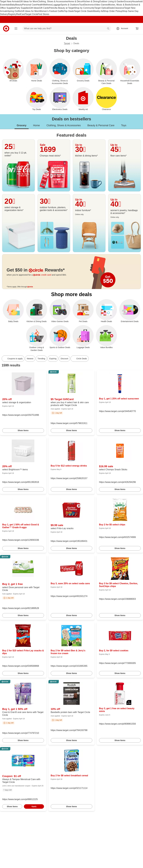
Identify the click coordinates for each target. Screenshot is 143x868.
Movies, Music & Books (120, 5)
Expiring (53, 359)
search (108, 29)
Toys (81, 5)
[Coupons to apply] (13, 359)
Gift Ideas (34, 8)
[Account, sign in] (123, 29)
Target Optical (101, 8)
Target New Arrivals (10, 1)
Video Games (101, 5)
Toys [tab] (124, 125)
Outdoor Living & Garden (112, 1)
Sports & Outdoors (70, 5)
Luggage (56, 5)
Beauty (19, 5)
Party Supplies (22, 8)
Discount (64, 359)
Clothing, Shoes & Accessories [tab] (64, 125)
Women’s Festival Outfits (52, 11)
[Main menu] (16, 29)
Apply (34, 806)
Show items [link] (23, 430)
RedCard (21, 14)
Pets (51, 8)
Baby (13, 5)
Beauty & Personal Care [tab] (101, 125)
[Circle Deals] (80, 359)
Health (40, 5)
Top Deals (69, 11)
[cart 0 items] (137, 29)
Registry (12, 14)
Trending (41, 359)
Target (67, 43)
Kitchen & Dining (91, 1)
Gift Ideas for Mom (28, 1)
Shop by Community (84, 8)
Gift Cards (44, 8)
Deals (111, 8)
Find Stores (43, 14)
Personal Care (29, 5)
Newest (30, 359)
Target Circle (32, 14)
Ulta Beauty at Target (64, 8)
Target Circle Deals (83, 11)
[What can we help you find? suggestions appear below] (67, 29)
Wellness (48, 5)
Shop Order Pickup (113, 11)
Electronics (89, 5)
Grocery (128, 1)
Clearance (119, 8)
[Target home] (6, 29)
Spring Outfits (14, 11)
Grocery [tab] (22, 125)
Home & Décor (75, 1)
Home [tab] (36, 125)
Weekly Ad (98, 11)
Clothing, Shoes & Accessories (53, 1)
